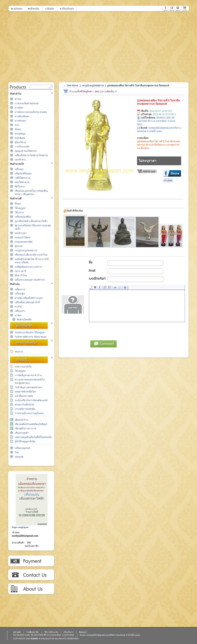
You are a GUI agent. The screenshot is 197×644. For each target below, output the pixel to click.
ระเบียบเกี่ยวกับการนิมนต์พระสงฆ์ (31, 400)
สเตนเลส (19, 457)
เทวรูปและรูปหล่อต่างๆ (26, 250)
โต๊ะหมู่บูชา (20, 208)
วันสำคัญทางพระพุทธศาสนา (29, 387)
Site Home (73, 86)
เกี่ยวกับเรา (31, 589)
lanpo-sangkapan (20, 527)
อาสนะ (18, 315)
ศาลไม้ (18, 307)
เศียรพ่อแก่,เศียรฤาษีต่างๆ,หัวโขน (31, 255)
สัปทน (18, 129)
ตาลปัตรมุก (20, 121)
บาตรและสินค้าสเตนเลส (27, 103)
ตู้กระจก (19, 246)
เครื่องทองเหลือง (23, 217)
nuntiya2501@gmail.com (25, 536)
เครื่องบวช (20, 289)
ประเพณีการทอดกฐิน (25, 409)
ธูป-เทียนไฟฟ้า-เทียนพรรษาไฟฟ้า (31, 221)
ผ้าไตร (18, 99)
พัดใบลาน (20, 187)
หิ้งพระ (18, 204)
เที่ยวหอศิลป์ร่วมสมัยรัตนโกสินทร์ (31, 424)
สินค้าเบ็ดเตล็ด (24, 320)
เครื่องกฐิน (20, 294)
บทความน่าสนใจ (23, 367)
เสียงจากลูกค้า (22, 433)
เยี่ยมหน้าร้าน (21, 420)
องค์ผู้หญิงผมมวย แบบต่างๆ (28, 267)
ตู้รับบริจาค (20, 142)
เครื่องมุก (19, 169)
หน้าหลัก (17, 632)
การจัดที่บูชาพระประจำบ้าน (28, 375)
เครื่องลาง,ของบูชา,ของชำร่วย (30, 280)
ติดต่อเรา (31, 575)
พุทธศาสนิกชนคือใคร (25, 392)
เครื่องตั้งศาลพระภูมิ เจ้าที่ (27, 302)
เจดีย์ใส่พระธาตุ (22, 178)
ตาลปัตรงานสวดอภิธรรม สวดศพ (31, 112)
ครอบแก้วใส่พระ (23, 237)
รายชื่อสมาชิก (33, 632)
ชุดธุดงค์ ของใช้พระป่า (26, 151)
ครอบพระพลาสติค (24, 242)
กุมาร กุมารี (20, 271)
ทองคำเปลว (21, 233)
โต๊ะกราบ (19, 212)
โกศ (17, 452)
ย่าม (17, 125)
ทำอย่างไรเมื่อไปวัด (24, 405)
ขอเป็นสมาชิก (32, 546)
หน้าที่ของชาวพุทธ (24, 396)
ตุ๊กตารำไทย (21, 275)
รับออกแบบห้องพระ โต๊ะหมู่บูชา (30, 332)
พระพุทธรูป (20, 134)
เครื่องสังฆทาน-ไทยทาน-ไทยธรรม (31, 155)
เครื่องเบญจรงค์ (22, 448)
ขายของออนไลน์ (47, 639)
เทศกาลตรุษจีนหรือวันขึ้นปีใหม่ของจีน (33, 437)
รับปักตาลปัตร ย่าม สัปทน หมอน (31, 337)
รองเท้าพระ (20, 160)
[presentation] (118, 331)
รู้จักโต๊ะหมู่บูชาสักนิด (25, 441)
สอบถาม (19, 352)
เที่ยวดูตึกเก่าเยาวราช (25, 429)
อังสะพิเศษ (20, 138)
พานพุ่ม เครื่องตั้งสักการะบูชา (29, 298)
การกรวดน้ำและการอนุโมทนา (30, 413)
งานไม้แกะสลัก (22, 147)
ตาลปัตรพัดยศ (22, 116)
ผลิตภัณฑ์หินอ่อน (23, 174)
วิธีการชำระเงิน (31, 561)
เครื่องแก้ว (20, 311)
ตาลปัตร (19, 108)
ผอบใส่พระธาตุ (22, 182)
